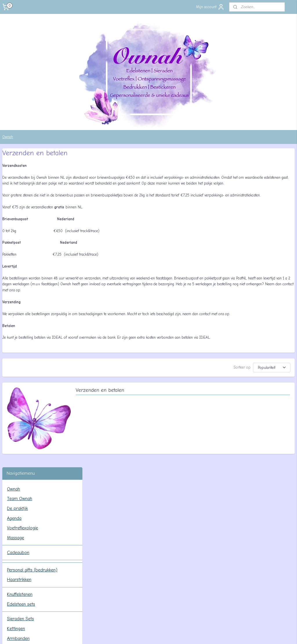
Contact (19, 388)
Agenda (14, 199)
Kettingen (16, 310)
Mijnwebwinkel (201, 633)
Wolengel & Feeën (24, 349)
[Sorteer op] (241, 392)
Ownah (8, 137)
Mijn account (210, 7)
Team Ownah (20, 180)
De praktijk (17, 190)
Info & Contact (22, 378)
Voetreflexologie (22, 209)
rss (137, 633)
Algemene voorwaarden (35, 407)
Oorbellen (16, 339)
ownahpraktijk (23, 507)
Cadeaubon (18, 233)
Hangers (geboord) (26, 329)
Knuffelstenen (20, 275)
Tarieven (20, 398)
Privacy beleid (25, 437)
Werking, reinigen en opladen (35, 363)
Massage (16, 219)
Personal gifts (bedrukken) (32, 251)
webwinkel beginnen (156, 633)
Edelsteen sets (21, 285)
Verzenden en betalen (185, 417)
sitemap (126, 633)
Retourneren (24, 427)
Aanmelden (16, 598)
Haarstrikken (19, 261)
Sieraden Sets (20, 300)
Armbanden (18, 319)
